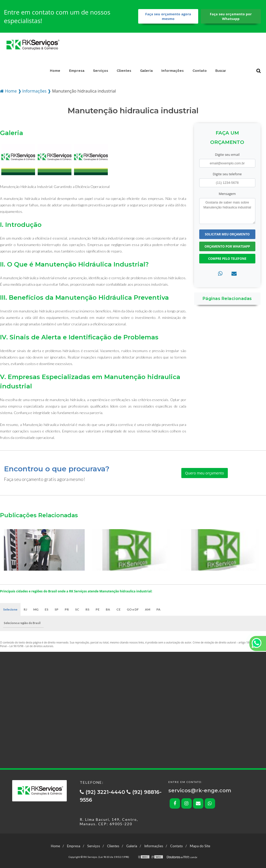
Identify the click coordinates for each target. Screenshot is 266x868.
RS (87, 609)
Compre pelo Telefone (227, 259)
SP (56, 609)
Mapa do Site (200, 846)
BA (108, 609)
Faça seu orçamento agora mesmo (168, 16)
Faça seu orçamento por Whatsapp (231, 16)
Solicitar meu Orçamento (227, 234)
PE (98, 609)
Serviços (101, 71)
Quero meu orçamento (205, 473)
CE (118, 609)
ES (46, 609)
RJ (25, 609)
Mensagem (227, 194)
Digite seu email (227, 155)
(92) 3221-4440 (103, 792)
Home (55, 71)
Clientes (124, 71)
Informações (172, 71)
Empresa (77, 71)
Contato (200, 71)
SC (77, 609)
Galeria (146, 71)
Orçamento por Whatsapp (227, 246)
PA (158, 609)
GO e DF (133, 609)
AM (148, 609)
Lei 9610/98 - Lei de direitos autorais (31, 646)
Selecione (10, 609)
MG (36, 609)
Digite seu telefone (227, 174)
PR (67, 609)
